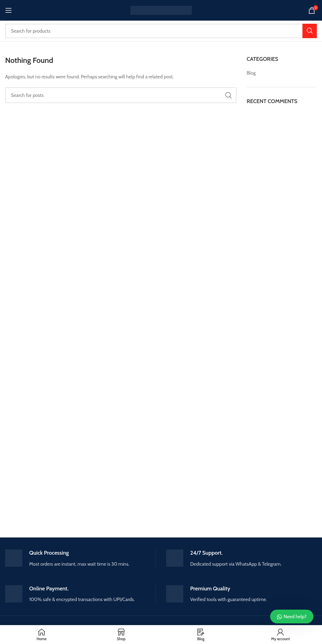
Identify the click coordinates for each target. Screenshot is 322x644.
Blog (251, 73)
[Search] (161, 31)
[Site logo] (161, 10)
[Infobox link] (80, 559)
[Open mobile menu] (9, 10)
